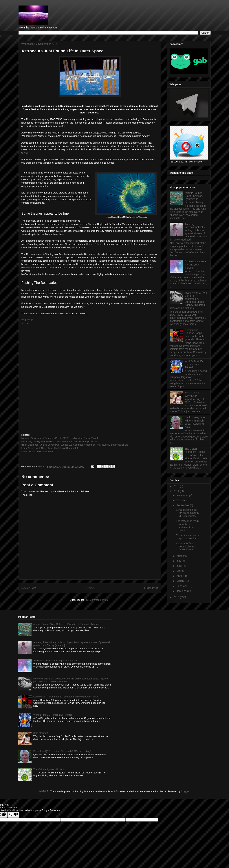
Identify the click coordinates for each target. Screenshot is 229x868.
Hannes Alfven (94, 244)
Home (90, 588)
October (182, 500)
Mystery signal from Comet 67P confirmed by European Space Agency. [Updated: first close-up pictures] (188, 300)
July (179, 561)
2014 (177, 491)
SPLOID (26, 324)
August (181, 556)
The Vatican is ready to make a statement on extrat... (187, 526)
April (179, 576)
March (181, 581)
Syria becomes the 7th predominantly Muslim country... (187, 513)
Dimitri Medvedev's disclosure (37, 452)
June (180, 566)
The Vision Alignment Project (195, 450)
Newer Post (29, 588)
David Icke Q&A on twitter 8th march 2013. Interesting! (195, 421)
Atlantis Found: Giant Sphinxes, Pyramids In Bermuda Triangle (195, 198)
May (179, 571)
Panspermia (67, 224)
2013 (177, 597)
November (183, 496)
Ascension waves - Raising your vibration (195, 265)
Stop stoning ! (193, 393)
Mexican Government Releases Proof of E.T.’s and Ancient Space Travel (60, 438)
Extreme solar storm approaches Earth (187, 537)
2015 (177, 486)
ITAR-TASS (27, 320)
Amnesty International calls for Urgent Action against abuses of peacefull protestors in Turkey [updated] (188, 232)
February (182, 586)
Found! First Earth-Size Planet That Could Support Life (50, 448)
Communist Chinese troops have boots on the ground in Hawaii (195, 335)
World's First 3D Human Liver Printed (194, 364)
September (183, 505)
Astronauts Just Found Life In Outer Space (185, 547)
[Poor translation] (13, 815)
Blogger (185, 791)
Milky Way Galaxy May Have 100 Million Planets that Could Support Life (59, 441)
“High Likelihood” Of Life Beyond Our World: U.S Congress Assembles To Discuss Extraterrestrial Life (75, 445)
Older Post (151, 588)
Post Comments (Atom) (97, 600)
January (182, 591)
